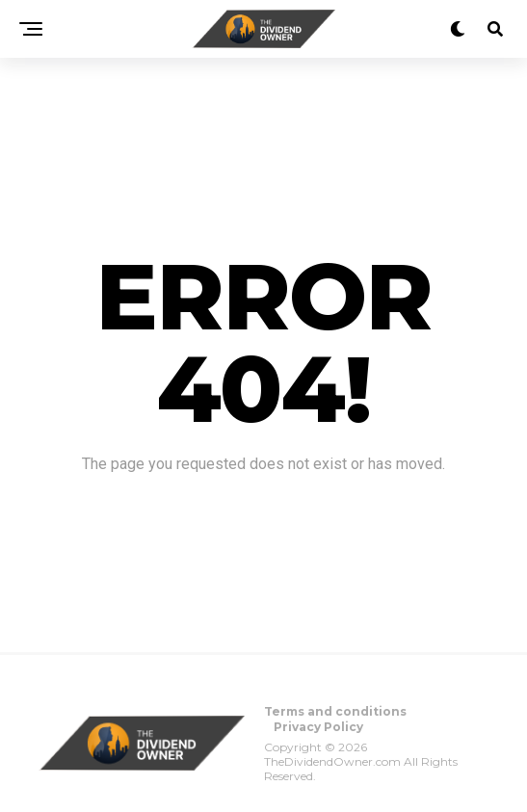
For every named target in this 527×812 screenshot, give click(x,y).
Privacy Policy (318, 727)
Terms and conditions (335, 711)
